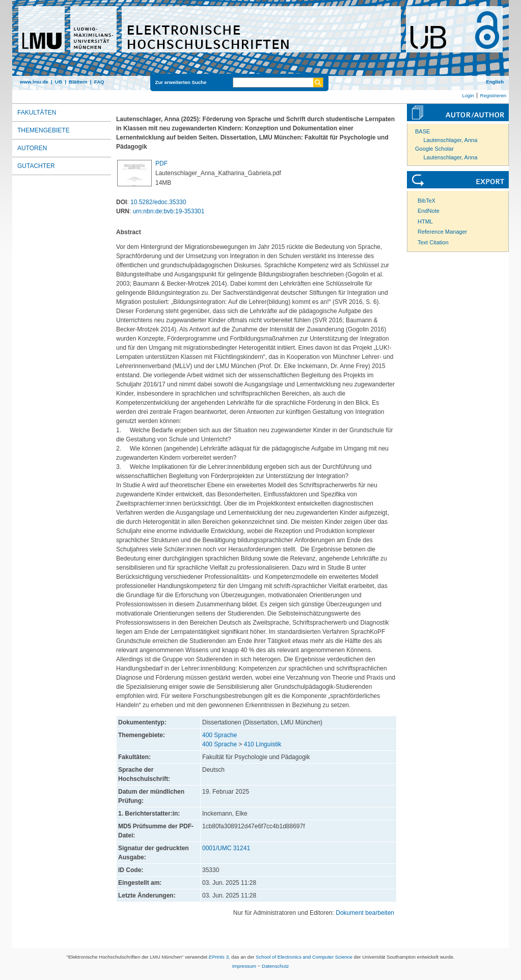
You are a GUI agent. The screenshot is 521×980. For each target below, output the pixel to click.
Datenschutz (275, 966)
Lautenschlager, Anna (451, 140)
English (495, 82)
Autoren (32, 148)
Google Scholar (434, 149)
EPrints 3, (220, 957)
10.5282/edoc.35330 (158, 202)
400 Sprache (220, 735)
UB (59, 82)
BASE (422, 131)
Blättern (78, 82)
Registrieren (493, 95)
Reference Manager (442, 232)
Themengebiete (44, 130)
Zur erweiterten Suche (181, 82)
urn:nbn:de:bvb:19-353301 (169, 211)
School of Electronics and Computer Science (304, 957)
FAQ (99, 82)
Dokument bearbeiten (365, 913)
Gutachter (36, 166)
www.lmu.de (34, 82)
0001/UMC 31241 (226, 848)
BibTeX (427, 201)
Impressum (244, 966)
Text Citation (433, 242)
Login (468, 95)
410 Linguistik (263, 744)
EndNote (429, 211)
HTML (425, 221)
